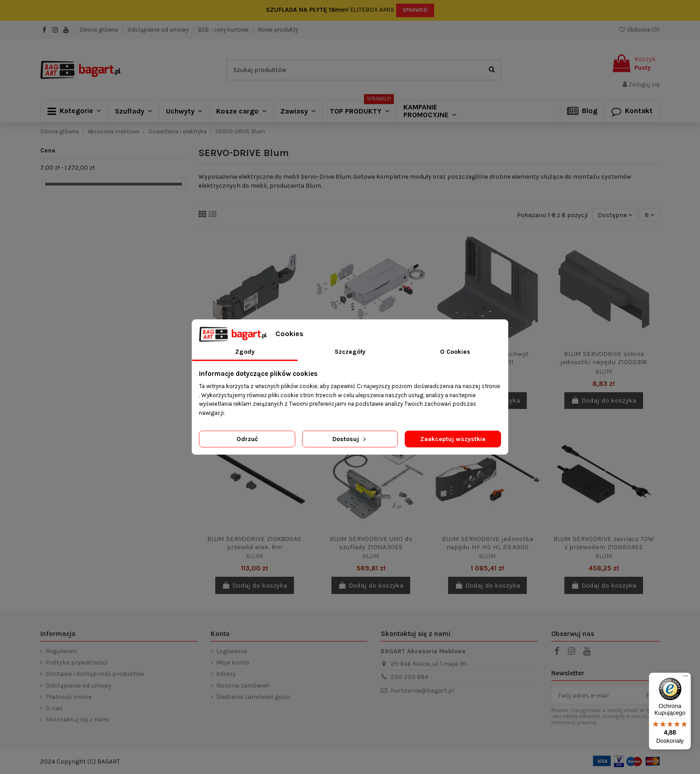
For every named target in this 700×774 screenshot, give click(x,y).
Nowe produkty (278, 30)
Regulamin (61, 651)
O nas (54, 708)
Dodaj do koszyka (604, 400)
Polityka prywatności (77, 662)
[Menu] (686, 678)
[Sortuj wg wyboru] (615, 215)
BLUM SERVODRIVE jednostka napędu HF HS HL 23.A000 (487, 543)
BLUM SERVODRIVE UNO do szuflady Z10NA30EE (371, 543)
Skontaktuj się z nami (77, 719)
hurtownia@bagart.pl (422, 691)
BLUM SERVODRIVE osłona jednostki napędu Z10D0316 (604, 358)
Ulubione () (639, 30)
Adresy (226, 674)
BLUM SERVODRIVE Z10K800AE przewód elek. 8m (254, 543)
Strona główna (99, 30)
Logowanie (232, 651)
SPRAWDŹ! (415, 10)
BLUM (604, 371)
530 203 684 (409, 677)
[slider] (43, 184)
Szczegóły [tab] (350, 352)
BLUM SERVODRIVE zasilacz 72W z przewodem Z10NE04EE (604, 543)
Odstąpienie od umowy (159, 30)
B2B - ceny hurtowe (224, 30)
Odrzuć (247, 439)
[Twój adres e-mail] (596, 695)
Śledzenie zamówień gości (253, 697)
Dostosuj (350, 439)
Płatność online (69, 697)
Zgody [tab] (245, 352)
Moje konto (233, 662)
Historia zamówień (243, 686)
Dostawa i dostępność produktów (95, 674)
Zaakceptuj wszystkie (453, 439)
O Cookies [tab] (455, 352)
